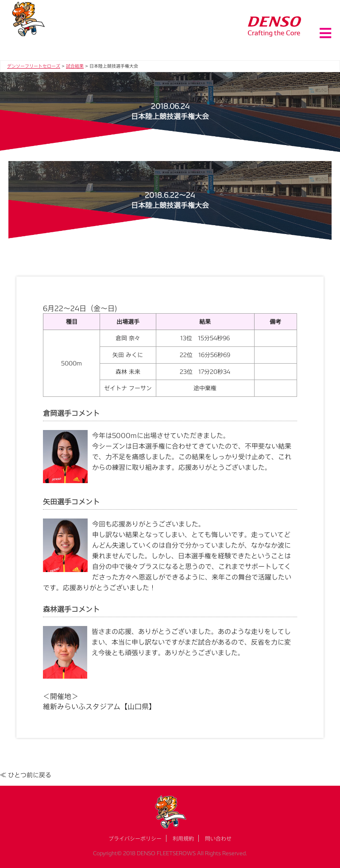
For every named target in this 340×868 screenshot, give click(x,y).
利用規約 (183, 838)
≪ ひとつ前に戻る (26, 775)
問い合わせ (218, 838)
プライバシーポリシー (135, 838)
